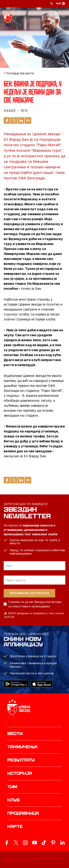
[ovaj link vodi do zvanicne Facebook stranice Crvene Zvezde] (7, 843)
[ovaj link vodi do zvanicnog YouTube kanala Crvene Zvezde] (35, 843)
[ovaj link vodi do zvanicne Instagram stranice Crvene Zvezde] (25, 843)
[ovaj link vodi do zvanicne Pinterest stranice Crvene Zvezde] (53, 843)
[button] (63, 17)
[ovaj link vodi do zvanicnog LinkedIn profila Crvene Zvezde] (62, 843)
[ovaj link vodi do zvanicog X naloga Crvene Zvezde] (16, 843)
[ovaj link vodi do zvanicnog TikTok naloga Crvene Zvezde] (44, 843)
